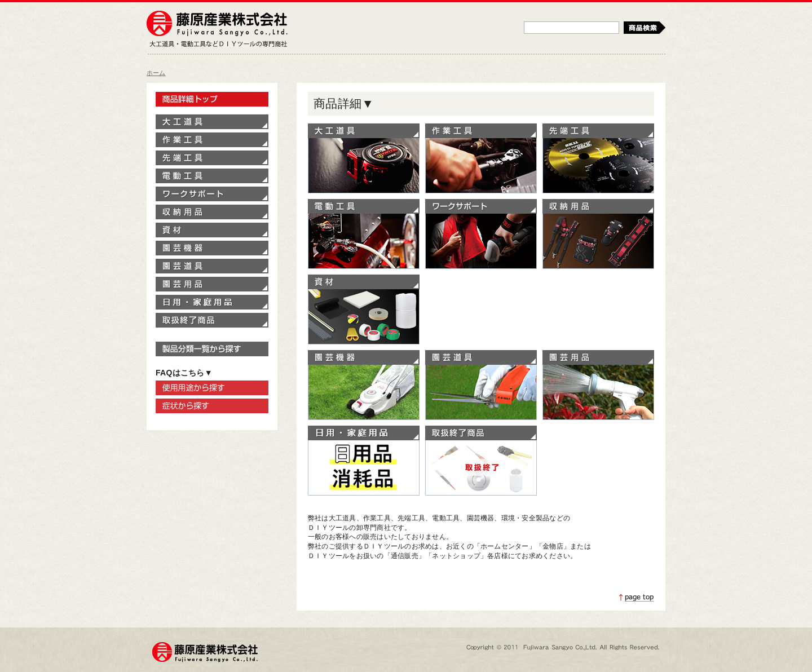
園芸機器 (364, 385)
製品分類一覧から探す (212, 349)
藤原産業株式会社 (217, 24)
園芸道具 (481, 385)
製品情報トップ (212, 99)
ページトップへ (637, 598)
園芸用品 (598, 385)
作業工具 (481, 158)
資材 (364, 310)
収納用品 (598, 234)
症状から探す (212, 406)
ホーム (156, 73)
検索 (645, 28)
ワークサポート (481, 234)
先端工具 (598, 158)
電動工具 (364, 234)
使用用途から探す (212, 388)
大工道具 (364, 158)
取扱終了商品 (481, 461)
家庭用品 (364, 461)
